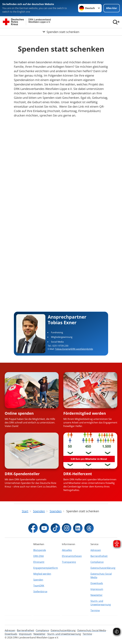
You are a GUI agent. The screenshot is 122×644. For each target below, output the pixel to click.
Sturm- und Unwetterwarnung (101, 603)
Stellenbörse (40, 592)
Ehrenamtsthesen (72, 556)
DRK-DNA (39, 556)
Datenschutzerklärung (103, 568)
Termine (95, 610)
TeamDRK (39, 586)
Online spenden (19, 413)
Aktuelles (67, 550)
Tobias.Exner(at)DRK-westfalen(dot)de (74, 349)
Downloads (97, 583)
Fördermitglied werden (85, 413)
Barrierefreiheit (99, 556)
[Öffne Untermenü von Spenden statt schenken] (61, 32)
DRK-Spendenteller (22, 474)
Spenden (38, 580)
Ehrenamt (39, 562)
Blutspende (40, 550)
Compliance (97, 562)
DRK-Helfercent (78, 474)
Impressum (97, 589)
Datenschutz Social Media (101, 576)
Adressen (96, 550)
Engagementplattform (46, 568)
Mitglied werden (42, 574)
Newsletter (97, 595)
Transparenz (69, 562)
